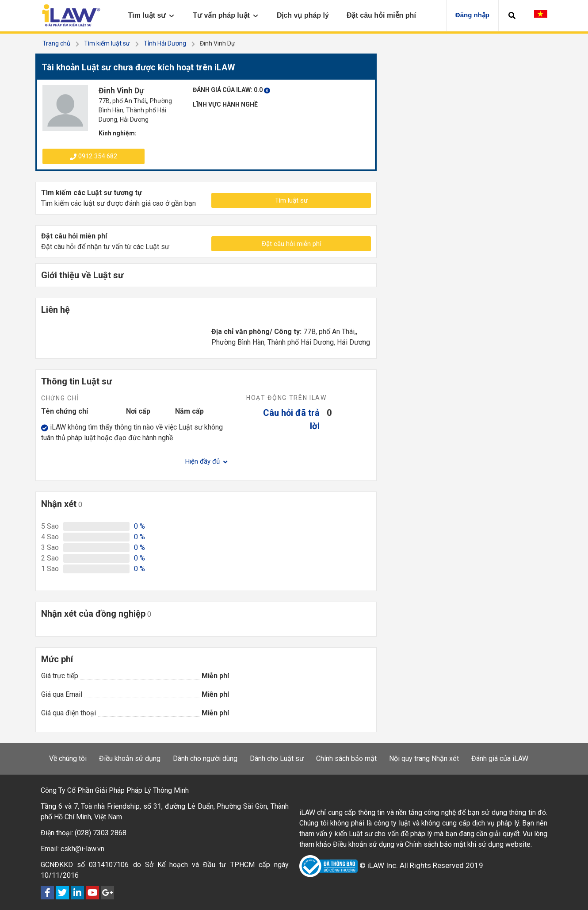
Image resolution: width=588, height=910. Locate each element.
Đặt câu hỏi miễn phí (291, 244)
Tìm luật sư (291, 200)
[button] (512, 15)
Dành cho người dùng (205, 758)
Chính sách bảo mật (346, 758)
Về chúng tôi (68, 758)
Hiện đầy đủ (206, 461)
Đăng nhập (472, 15)
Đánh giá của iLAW (500, 758)
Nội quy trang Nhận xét (424, 758)
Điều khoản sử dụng (130, 758)
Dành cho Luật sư (277, 758)
